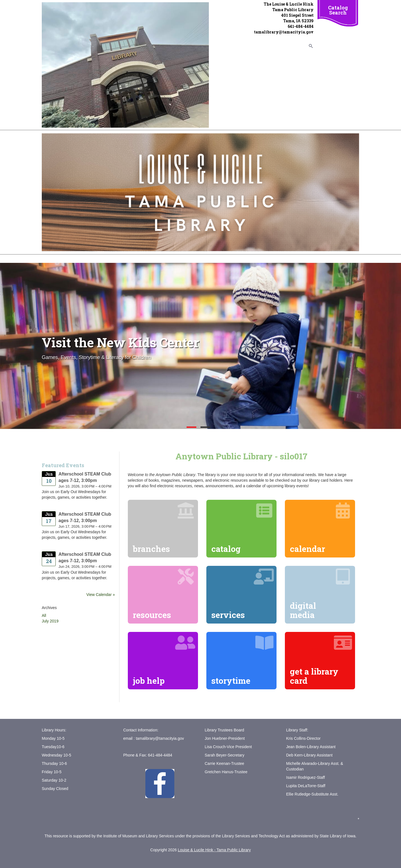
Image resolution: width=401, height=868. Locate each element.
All (44, 615)
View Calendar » (101, 595)
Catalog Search (338, 10)
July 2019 (50, 621)
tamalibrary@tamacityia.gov (160, 738)
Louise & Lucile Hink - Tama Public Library (214, 850)
